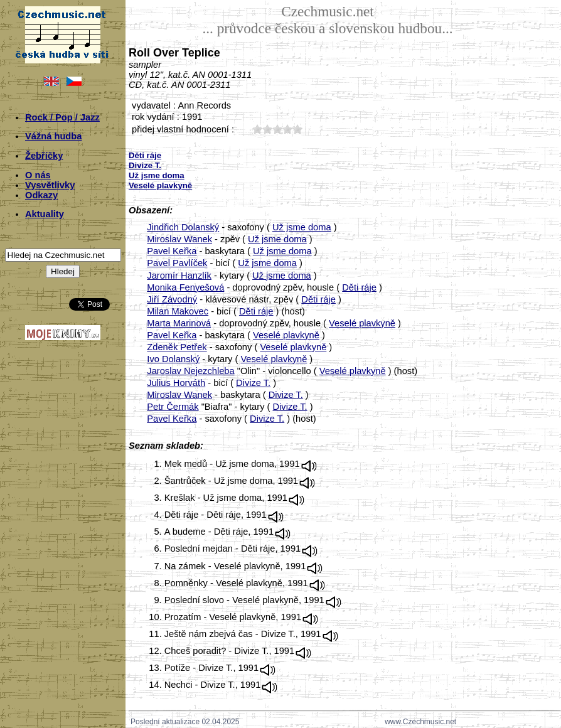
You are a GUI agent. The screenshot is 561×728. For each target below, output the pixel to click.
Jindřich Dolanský (183, 227)
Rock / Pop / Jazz (62, 117)
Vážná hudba (53, 136)
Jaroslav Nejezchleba (190, 371)
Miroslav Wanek (179, 239)
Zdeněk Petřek (177, 347)
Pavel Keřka (172, 251)
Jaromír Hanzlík (179, 276)
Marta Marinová (179, 323)
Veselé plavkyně (362, 323)
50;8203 (297, 129)
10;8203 (257, 129)
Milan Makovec (178, 311)
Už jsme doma (302, 227)
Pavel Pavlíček (177, 263)
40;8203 (287, 129)
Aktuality (45, 214)
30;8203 (277, 129)
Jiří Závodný (172, 299)
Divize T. (253, 383)
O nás (38, 175)
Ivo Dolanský (173, 359)
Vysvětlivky (50, 185)
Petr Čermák (173, 407)
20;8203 (267, 129)
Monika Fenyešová (185, 287)
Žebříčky (44, 156)
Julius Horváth (176, 383)
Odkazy (41, 195)
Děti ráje (359, 287)
